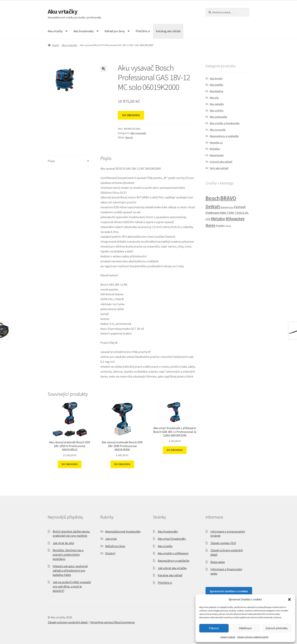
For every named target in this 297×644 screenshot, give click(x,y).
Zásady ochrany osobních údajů (253, 637)
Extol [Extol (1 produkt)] (231, 207)
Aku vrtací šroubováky (172, 539)
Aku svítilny (217, 110)
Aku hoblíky (216, 85)
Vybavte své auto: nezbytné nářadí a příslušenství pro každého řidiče (70, 570)
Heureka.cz (216, 143)
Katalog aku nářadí (168, 31)
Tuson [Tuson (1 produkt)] (228, 226)
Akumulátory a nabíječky (224, 136)
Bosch (129, 137)
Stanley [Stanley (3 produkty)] (220, 226)
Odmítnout (245, 628)
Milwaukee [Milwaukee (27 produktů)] (235, 219)
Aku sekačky (217, 104)
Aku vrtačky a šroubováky (225, 123)
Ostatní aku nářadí (221, 162)
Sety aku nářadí (219, 168)
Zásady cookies (228, 637)
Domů (56, 45)
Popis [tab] (51, 161)
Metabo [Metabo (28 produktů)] (218, 219)
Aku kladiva (216, 91)
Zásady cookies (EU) (223, 543)
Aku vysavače (69, 45)
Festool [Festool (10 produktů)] (240, 207)
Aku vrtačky (63, 12)
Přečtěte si (143, 31)
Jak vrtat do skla (63, 543)
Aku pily (214, 98)
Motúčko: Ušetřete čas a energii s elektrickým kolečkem (68, 554)
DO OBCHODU (131, 115)
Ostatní (110, 553)
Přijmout (214, 628)
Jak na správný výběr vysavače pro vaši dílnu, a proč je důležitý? (72, 586)
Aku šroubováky (84, 31)
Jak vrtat (111, 539)
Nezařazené (217, 155)
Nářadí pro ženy (115, 31)
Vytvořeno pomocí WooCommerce (113, 622)
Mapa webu (218, 562)
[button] (289, 599)
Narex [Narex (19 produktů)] (210, 225)
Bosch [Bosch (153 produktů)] (213, 198)
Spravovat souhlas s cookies (229, 591)
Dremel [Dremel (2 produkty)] (224, 207)
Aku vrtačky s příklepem (173, 553)
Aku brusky (216, 78)
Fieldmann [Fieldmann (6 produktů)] (213, 213)
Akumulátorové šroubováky (123, 531)
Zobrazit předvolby (277, 628)
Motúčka (215, 149)
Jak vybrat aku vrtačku (172, 568)
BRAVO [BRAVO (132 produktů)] (228, 198)
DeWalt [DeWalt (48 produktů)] (213, 206)
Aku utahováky (218, 117)
